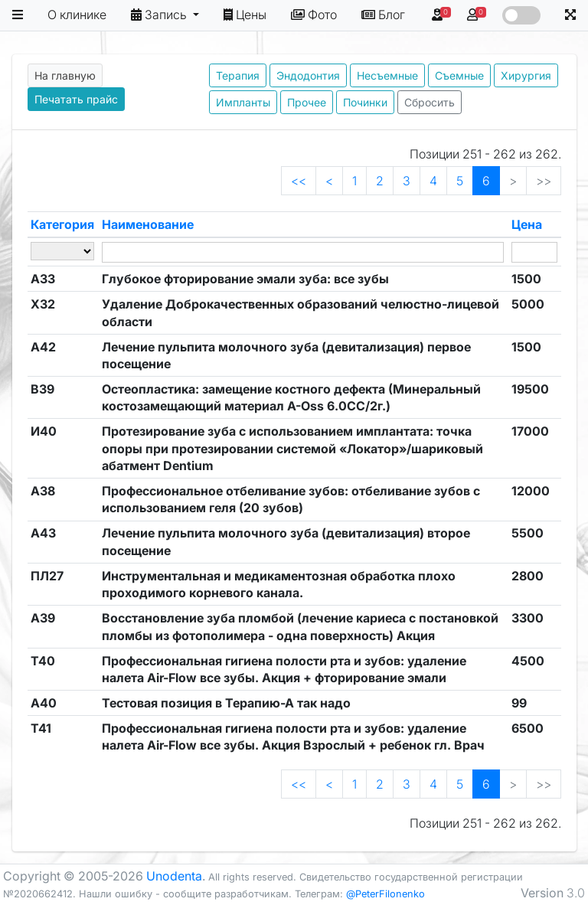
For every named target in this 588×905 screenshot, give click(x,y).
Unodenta (174, 876)
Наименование (148, 224)
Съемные (459, 75)
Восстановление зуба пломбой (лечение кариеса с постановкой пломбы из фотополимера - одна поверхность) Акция (300, 626)
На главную (65, 75)
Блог (383, 15)
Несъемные (387, 75)
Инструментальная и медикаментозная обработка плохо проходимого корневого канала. (279, 584)
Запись (160, 15)
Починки (365, 102)
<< (299, 181)
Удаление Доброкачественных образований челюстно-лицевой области (301, 312)
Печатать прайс (76, 99)
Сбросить (430, 102)
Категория (62, 224)
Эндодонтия (308, 75)
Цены (245, 15)
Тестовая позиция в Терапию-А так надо (226, 703)
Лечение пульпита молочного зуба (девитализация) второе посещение (286, 541)
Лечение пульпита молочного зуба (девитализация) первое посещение (286, 355)
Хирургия (526, 75)
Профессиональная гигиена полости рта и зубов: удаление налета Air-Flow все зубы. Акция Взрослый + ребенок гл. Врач (293, 737)
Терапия (238, 75)
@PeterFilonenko (385, 894)
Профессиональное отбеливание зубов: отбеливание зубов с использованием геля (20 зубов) (291, 499)
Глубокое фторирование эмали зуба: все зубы (245, 279)
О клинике (77, 15)
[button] (18, 15)
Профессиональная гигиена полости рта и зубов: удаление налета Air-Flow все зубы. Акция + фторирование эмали (284, 669)
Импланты (243, 102)
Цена (527, 224)
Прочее (307, 102)
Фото (314, 15)
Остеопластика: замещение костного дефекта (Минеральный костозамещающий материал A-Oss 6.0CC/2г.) (291, 397)
